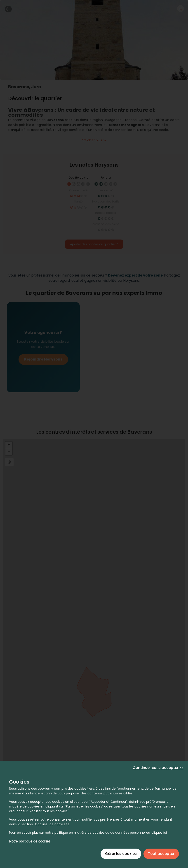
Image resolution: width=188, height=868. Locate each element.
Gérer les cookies (121, 854)
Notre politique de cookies (30, 841)
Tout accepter (161, 854)
